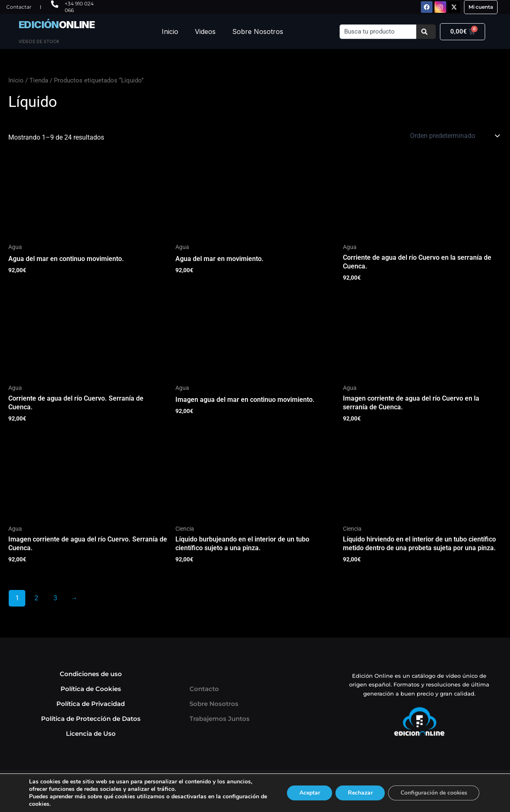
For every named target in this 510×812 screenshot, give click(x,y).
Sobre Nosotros (258, 31)
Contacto (204, 689)
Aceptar (308, 793)
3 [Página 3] (55, 598)
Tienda (39, 80)
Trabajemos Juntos (220, 719)
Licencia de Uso (91, 733)
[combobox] (378, 32)
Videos (205, 31)
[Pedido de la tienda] (454, 136)
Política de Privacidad (91, 704)
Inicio (170, 31)
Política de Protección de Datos (91, 719)
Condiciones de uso (91, 674)
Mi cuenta (481, 7)
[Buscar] (426, 32)
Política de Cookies (91, 689)
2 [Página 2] (36, 598)
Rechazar (359, 793)
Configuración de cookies (433, 793)
